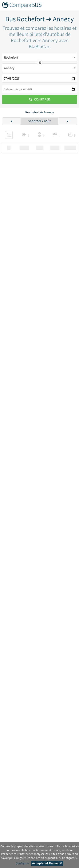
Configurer (22, 863)
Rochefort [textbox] (11, 57)
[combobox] (39, 57)
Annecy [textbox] (9, 68)
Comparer (39, 99)
